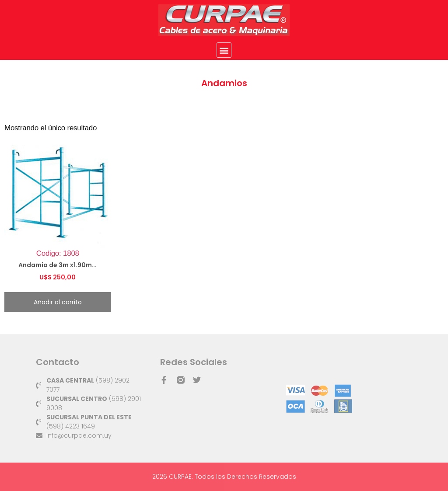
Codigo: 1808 (58, 212)
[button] (224, 50)
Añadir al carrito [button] (58, 302)
